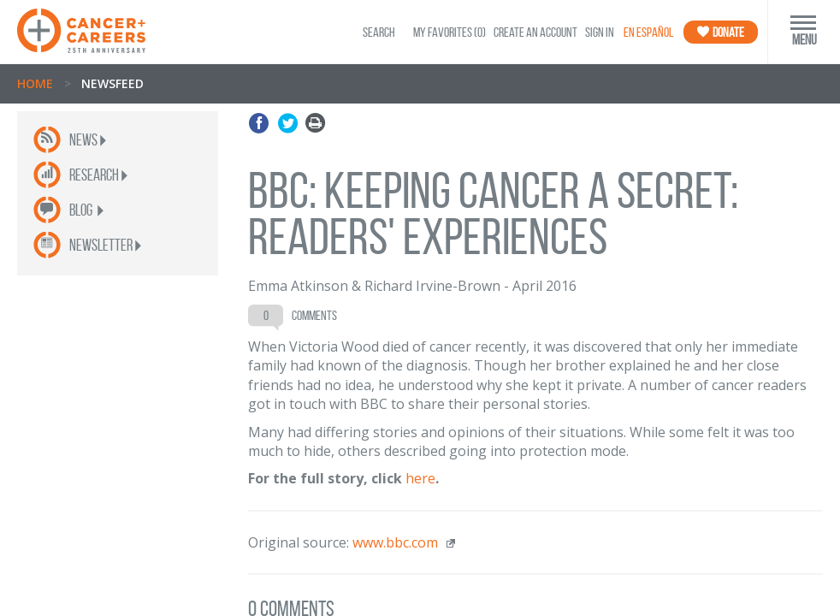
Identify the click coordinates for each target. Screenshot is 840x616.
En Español (648, 32)
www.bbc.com (395, 542)
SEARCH (379, 32)
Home (35, 83)
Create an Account (535, 32)
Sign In (600, 32)
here (420, 478)
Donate (721, 32)
